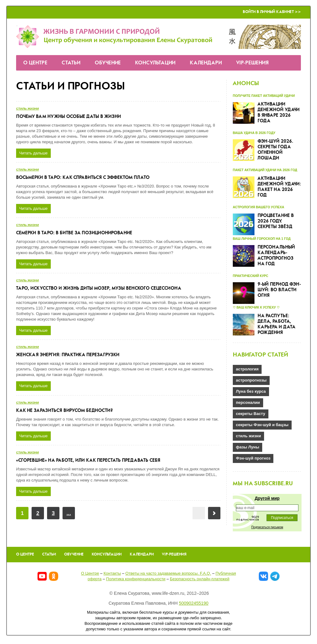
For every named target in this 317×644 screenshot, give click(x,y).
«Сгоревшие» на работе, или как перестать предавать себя (88, 460)
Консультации (155, 63)
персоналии (248, 402)
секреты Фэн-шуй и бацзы (262, 425)
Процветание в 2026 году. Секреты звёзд (276, 221)
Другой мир (267, 498)
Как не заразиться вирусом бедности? (64, 411)
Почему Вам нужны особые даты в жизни (69, 117)
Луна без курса (251, 391)
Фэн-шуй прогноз (253, 458)
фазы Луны (248, 447)
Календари (206, 63)
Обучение (108, 63)
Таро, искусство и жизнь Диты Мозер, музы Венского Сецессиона (99, 288)
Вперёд (214, 513)
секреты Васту (251, 414)
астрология (247, 369)
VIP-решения (252, 63)
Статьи (71, 63)
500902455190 (194, 603)
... (69, 513)
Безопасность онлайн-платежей (200, 579)
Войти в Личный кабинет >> (272, 12)
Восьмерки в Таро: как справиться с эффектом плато (83, 178)
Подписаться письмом (267, 527)
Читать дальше (33, 153)
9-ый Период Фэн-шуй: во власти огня (279, 290)
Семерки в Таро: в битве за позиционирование (74, 233)
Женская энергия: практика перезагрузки (68, 355)
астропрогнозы (251, 380)
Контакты (112, 573)
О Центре (35, 63)
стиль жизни (28, 108)
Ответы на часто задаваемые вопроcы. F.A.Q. (168, 573)
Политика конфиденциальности (136, 579)
